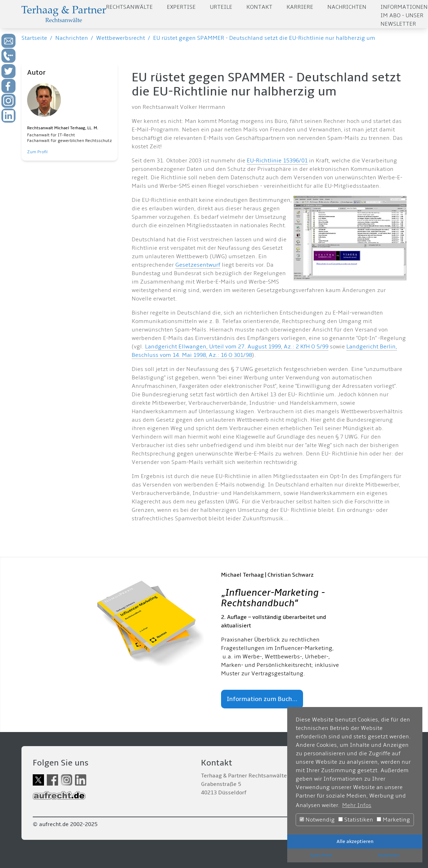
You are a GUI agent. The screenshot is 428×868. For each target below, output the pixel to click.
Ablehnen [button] (389, 855)
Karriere (300, 7)
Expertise (181, 7)
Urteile (221, 7)
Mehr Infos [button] (357, 805)
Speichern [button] (321, 855)
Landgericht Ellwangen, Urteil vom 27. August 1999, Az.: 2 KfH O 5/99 (237, 347)
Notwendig (317, 820)
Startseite (34, 38)
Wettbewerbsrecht (121, 38)
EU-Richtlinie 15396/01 (277, 161)
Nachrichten (347, 7)
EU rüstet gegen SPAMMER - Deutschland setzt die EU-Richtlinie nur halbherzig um (264, 38)
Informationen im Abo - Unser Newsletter (404, 15)
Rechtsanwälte (129, 7)
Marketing (393, 820)
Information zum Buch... (262, 699)
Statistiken (356, 820)
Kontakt (259, 7)
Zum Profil (37, 152)
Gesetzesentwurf (198, 265)
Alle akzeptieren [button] (355, 841)
